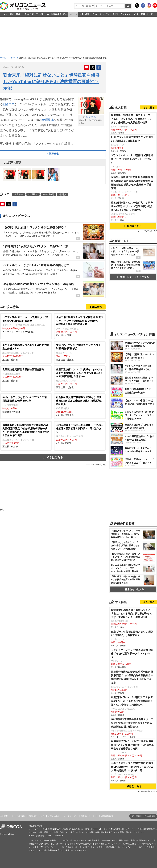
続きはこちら (55, 457)
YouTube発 (48, 194)
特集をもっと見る (133, 589)
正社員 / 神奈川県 (80, 406)
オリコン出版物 (18, 816)
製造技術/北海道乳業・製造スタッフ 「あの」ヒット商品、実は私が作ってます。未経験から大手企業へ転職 (131, 119)
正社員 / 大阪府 (80, 326)
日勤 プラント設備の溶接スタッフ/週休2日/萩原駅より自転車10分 (132, 139)
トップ (4, 14)
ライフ (115, 14)
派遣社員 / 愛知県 (80, 352)
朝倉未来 (9, 104)
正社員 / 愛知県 (26, 352)
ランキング (125, 14)
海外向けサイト (88, 816)
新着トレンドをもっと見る (133, 277)
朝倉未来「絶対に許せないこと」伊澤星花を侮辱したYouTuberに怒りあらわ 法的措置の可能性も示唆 (51, 82)
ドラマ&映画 (28, 14)
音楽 (18, 14)
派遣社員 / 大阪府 (26, 404)
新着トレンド (147, 14)
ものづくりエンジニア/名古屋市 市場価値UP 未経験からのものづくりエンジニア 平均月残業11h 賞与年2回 (132, 767)
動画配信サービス (59, 14)
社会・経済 (84, 14)
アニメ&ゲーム (43, 14)
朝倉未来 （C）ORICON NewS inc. (91, 120)
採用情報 (139, 816)
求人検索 (97, 307)
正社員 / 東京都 (26, 435)
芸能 (12, 14)
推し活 (136, 14)
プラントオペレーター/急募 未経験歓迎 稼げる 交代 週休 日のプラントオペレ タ (132, 159)
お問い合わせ (54, 816)
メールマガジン (70, 816)
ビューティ (105, 14)
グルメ (95, 14)
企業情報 (151, 816)
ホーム (3, 58)
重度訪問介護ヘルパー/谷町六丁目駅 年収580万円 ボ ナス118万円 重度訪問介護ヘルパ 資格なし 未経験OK (132, 206)
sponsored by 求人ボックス (96, 465)
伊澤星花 (48, 120)
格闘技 (63, 194)
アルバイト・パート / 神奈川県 (26, 324)
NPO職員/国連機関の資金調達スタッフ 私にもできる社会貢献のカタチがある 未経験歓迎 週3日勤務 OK (132, 723)
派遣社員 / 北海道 (80, 378)
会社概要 (4, 816)
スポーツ (73, 14)
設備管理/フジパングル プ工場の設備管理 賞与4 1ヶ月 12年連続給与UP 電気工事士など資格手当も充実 (132, 745)
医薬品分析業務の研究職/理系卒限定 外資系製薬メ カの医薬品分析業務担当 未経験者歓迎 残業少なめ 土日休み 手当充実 (132, 183)
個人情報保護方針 (106, 816)
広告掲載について (37, 816)
